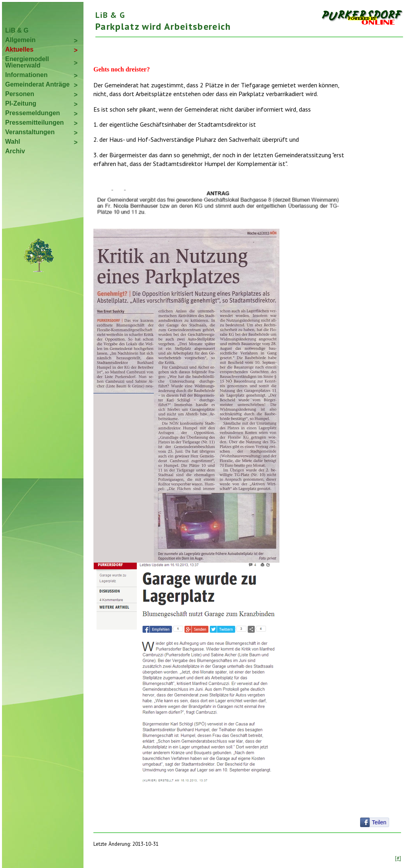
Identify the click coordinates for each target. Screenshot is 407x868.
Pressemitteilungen (35, 122)
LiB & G (17, 30)
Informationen (26, 75)
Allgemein (20, 40)
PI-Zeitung (21, 103)
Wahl (13, 142)
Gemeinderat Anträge (37, 84)
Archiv (15, 151)
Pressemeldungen (33, 113)
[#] (398, 858)
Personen (20, 94)
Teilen (379, 822)
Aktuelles (19, 49)
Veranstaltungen (30, 132)
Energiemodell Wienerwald (27, 62)
